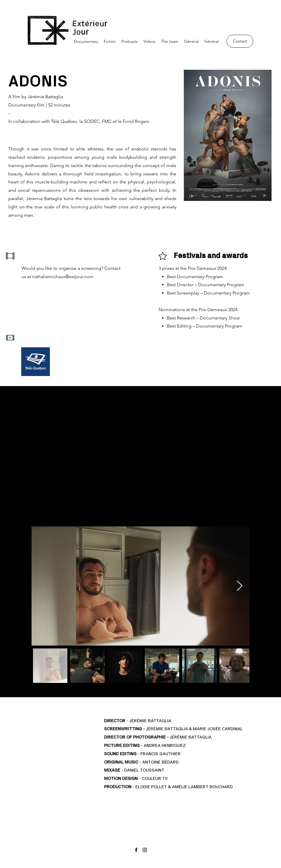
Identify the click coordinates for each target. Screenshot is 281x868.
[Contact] (240, 41)
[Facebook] (136, 850)
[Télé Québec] (36, 362)
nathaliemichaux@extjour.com (63, 277)
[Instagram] (145, 850)
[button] (86, 41)
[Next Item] (240, 586)
